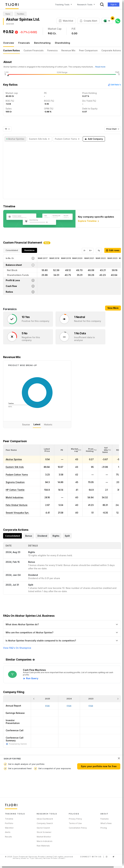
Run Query (32, 678)
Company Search (45, 823)
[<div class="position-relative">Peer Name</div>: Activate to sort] (22, 450)
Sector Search (43, 828)
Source (26, 425)
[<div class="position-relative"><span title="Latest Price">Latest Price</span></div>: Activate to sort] (47, 450)
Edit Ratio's (114, 85)
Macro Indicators (45, 841)
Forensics (52, 50)
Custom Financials (34, 50)
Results (8, 837)
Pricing (104, 828)
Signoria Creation (15, 482)
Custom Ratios (11, 50)
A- (85, 250)
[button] (11, 450)
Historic (48, 425)
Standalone (29, 250)
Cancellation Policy (78, 828)
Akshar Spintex (14, 459)
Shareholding (62, 43)
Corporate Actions (111, 50)
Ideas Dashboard (45, 819)
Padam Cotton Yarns (17, 475)
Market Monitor (44, 837)
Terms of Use (75, 823)
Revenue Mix (68, 50)
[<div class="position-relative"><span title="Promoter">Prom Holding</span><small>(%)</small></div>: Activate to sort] (90, 450)
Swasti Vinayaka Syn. (17, 513)
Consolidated (12, 250)
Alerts (8, 832)
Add (94, 139)
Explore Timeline (89, 221)
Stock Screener (44, 832)
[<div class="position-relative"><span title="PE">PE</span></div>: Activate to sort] (61, 450)
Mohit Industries (15, 497)
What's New (106, 823)
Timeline (9, 819)
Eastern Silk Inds (15, 467)
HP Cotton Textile (15, 490)
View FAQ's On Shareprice (17, 648)
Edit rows (113, 250)
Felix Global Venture (17, 505)
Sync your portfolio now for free (99, 766)
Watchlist (9, 828)
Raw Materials (43, 846)
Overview (9, 43)
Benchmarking (42, 43)
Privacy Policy (75, 819)
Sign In (114, 4)
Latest (37, 424)
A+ (90, 250)
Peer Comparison (88, 50)
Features (105, 819)
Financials (24, 43)
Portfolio (9, 823)
